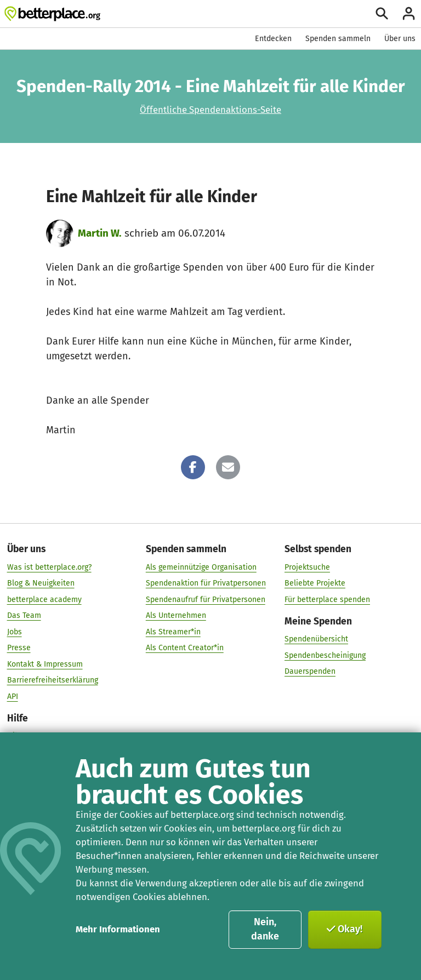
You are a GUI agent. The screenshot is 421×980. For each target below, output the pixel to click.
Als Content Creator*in (185, 648)
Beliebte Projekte (315, 583)
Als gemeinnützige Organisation (201, 567)
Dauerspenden (310, 671)
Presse (19, 648)
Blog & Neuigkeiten (41, 583)
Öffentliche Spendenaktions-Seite (210, 110)
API (13, 696)
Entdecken (273, 39)
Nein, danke (265, 929)
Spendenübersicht (316, 639)
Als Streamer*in (173, 631)
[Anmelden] (409, 13)
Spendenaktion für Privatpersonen (206, 583)
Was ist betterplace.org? (49, 567)
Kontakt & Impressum (45, 664)
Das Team (24, 615)
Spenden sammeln (338, 39)
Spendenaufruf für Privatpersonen (206, 599)
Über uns (400, 39)
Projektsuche (307, 567)
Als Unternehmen (176, 615)
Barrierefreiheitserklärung (53, 680)
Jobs (15, 631)
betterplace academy (44, 599)
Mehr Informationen (118, 929)
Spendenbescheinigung (325, 655)
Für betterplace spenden (327, 599)
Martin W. (100, 233)
